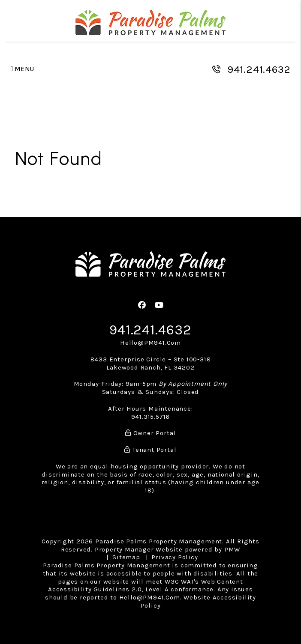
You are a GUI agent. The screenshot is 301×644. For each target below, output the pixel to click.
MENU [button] (23, 69)
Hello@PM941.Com (150, 343)
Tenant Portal (150, 450)
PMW (232, 549)
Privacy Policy (175, 557)
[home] (150, 22)
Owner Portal (150, 433)
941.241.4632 (259, 69)
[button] (142, 306)
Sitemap (126, 557)
